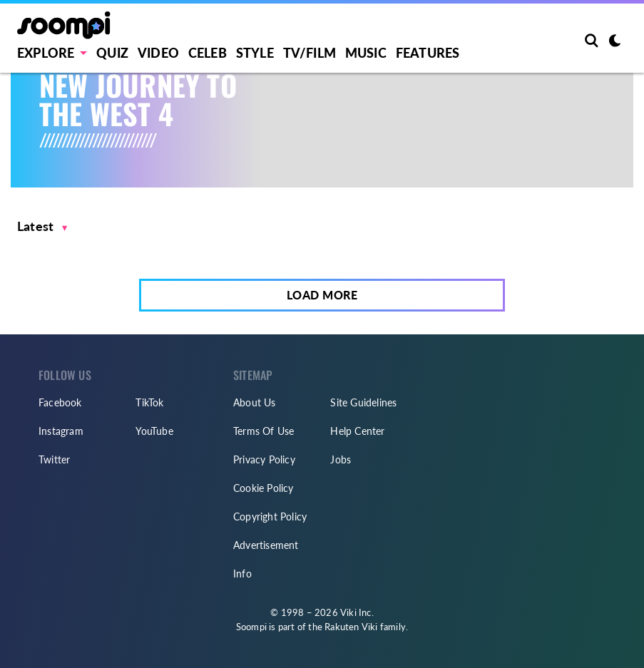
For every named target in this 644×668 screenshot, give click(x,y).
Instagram (61, 431)
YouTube (154, 431)
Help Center (357, 431)
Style (255, 53)
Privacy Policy (264, 459)
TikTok (149, 402)
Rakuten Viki (351, 627)
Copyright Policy (270, 517)
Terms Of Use (264, 431)
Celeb (208, 53)
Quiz (112, 53)
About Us (255, 402)
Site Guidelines (363, 402)
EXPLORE (46, 53)
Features (428, 53)
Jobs (341, 459)
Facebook (60, 402)
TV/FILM (310, 53)
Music (366, 53)
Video (158, 53)
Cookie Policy (264, 488)
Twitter (54, 459)
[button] (42, 226)
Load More (322, 295)
